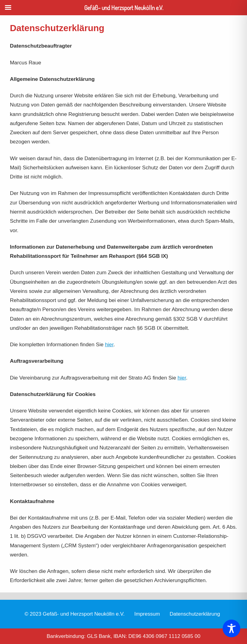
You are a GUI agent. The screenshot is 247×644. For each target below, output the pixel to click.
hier (109, 344)
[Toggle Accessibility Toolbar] (231, 628)
